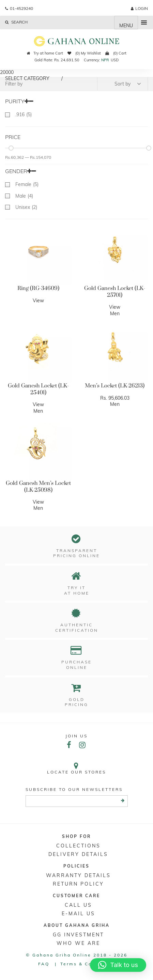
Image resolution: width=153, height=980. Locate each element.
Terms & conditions (88, 964)
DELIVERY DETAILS (78, 854)
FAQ (44, 964)
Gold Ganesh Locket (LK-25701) (115, 292)
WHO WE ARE (78, 943)
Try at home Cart (45, 53)
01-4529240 (19, 8)
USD (115, 60)
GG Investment (78, 935)
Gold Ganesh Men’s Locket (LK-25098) (38, 487)
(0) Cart (116, 53)
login (139, 8)
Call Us (78, 905)
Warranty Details (78, 875)
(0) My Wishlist (84, 53)
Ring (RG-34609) (38, 288)
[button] (118, 965)
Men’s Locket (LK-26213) (115, 386)
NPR (105, 60)
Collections (78, 846)
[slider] (11, 148)
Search (16, 22)
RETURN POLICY (78, 884)
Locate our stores (76, 768)
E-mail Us (78, 914)
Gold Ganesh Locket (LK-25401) (38, 389)
